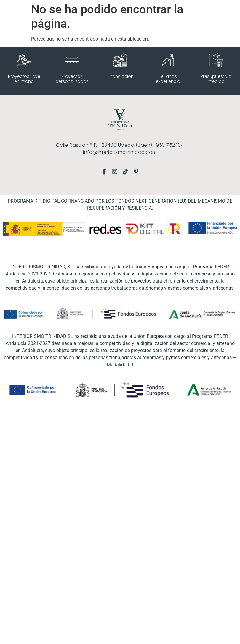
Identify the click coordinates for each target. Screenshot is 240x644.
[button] (7, 9)
